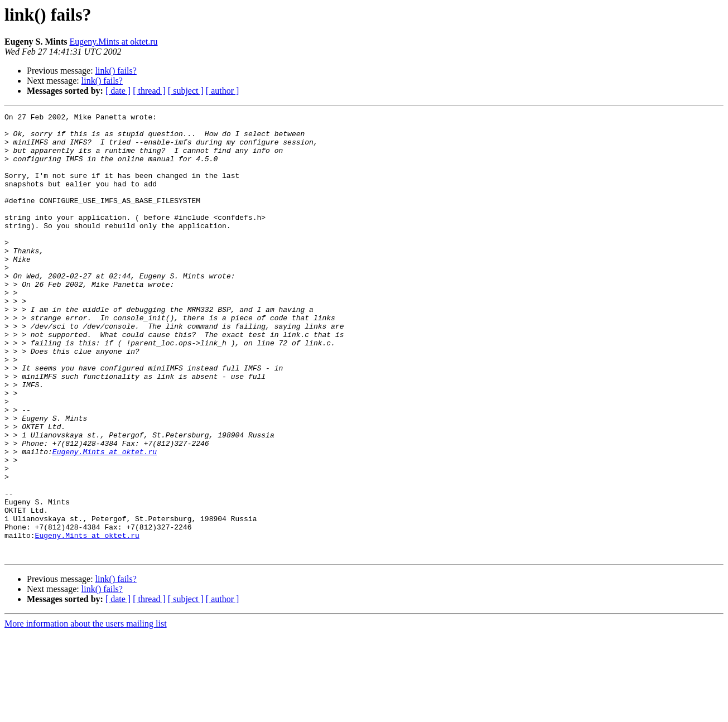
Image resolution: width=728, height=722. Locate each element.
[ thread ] (149, 91)
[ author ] (223, 91)
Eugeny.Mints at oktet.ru (113, 42)
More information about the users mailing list (86, 712)
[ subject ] (186, 91)
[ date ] (118, 91)
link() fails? (116, 71)
